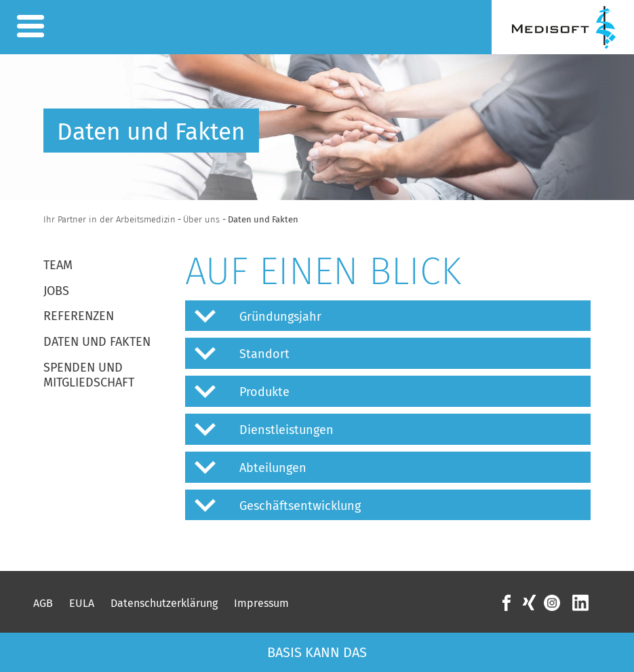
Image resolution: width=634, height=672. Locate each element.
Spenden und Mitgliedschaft (89, 375)
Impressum (261, 603)
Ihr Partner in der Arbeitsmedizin (110, 219)
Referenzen (79, 316)
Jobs (56, 291)
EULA (82, 603)
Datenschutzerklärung (164, 603)
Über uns (203, 219)
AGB (43, 603)
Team (58, 265)
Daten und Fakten (97, 342)
